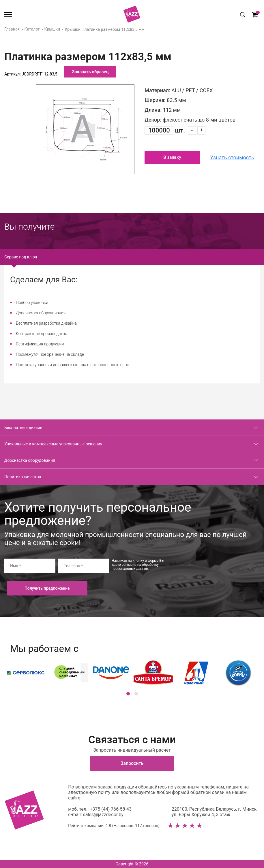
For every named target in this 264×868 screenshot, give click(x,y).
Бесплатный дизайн (23, 428)
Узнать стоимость (232, 157)
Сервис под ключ (21, 257)
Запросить (132, 763)
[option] (85, 129)
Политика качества (23, 477)
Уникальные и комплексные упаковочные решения (53, 444)
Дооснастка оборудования (30, 460)
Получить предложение (47, 588)
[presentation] (216, 570)
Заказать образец (90, 72)
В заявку (172, 157)
